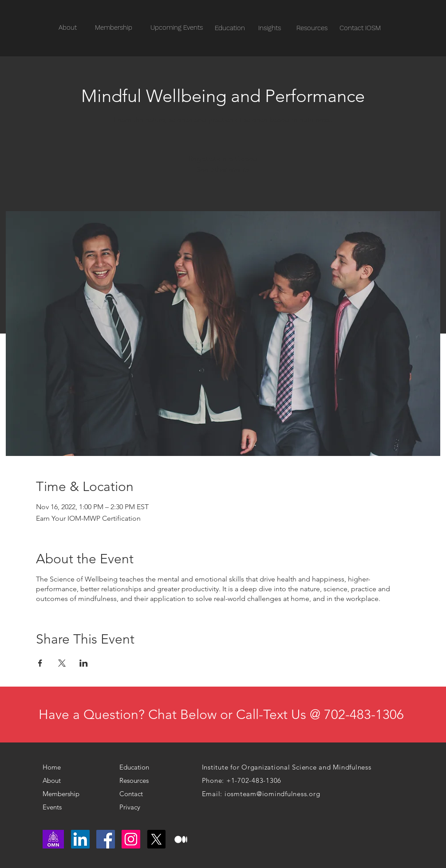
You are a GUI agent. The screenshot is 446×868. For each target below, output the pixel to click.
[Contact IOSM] (360, 28)
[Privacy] (134, 807)
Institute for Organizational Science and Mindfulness (287, 767)
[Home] (55, 767)
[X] (156, 839)
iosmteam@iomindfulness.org (272, 794)
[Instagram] (131, 839)
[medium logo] (182, 839)
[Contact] (137, 794)
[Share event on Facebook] (40, 663)
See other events (223, 169)
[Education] (230, 28)
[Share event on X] (62, 663)
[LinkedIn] (80, 839)
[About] (57, 781)
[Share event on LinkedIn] (84, 663)
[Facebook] (106, 839)
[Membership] (64, 794)
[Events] (69, 807)
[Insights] (270, 28)
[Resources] (312, 28)
